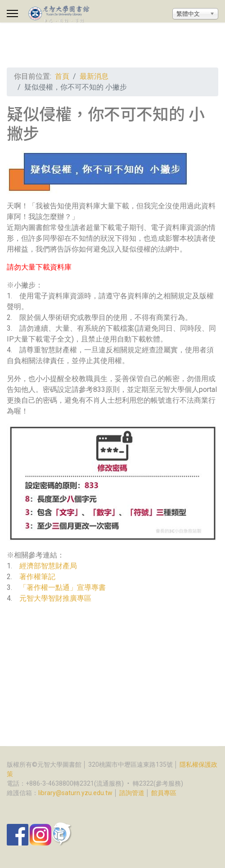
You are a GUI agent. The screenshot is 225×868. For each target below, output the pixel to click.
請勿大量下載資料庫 (39, 267)
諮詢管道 (132, 793)
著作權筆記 (37, 577)
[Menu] (12, 13)
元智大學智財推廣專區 (55, 598)
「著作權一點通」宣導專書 (63, 587)
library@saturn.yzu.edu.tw (75, 793)
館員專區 (164, 793)
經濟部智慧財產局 (48, 566)
